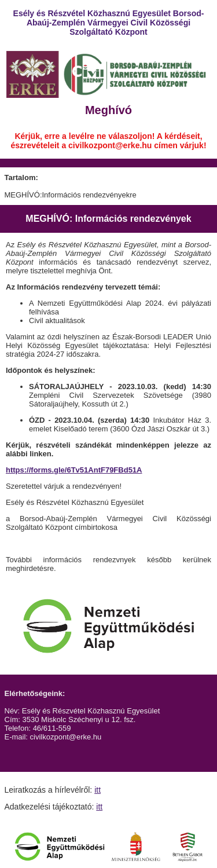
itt (98, 790)
